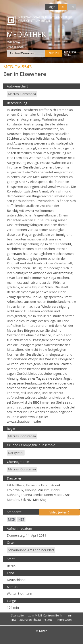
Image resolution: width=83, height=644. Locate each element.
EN (72, 7)
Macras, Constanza (22, 94)
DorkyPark (16, 453)
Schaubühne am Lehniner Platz (31, 550)
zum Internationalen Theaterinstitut (42, 617)
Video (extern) (59, 512)
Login (51, 7)
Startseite (17, 615)
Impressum (64, 620)
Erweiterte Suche (70, 53)
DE (63, 7)
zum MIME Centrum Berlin (46, 615)
